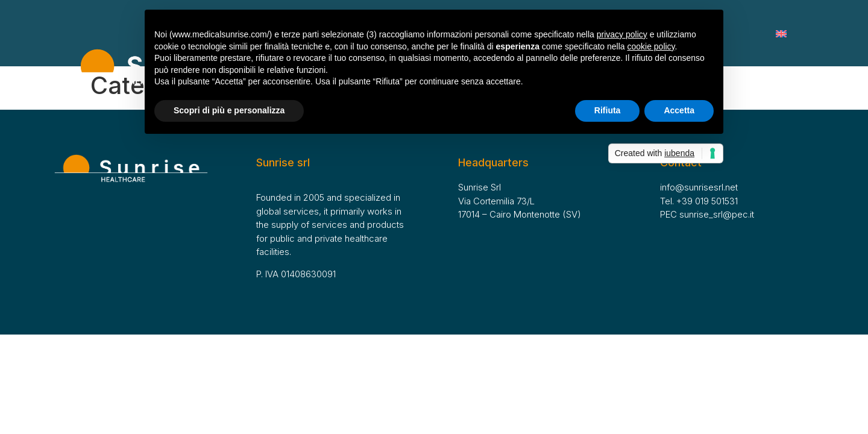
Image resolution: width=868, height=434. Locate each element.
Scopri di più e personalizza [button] (229, 110)
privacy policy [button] (622, 34)
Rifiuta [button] (608, 110)
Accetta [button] (679, 110)
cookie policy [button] (651, 46)
